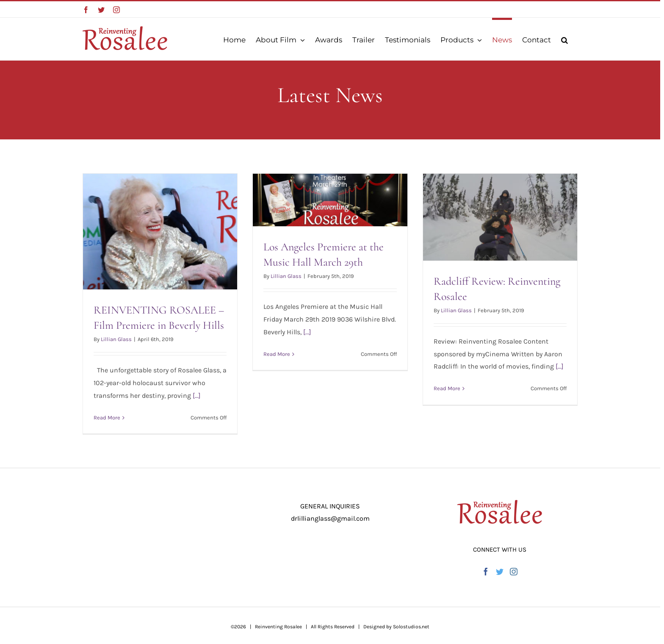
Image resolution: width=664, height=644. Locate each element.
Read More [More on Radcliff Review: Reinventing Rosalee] (447, 388)
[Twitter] (500, 572)
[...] (197, 396)
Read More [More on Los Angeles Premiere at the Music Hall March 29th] (277, 354)
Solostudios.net (411, 627)
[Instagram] (514, 572)
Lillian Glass (116, 339)
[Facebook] (486, 572)
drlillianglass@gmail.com (330, 518)
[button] (564, 39)
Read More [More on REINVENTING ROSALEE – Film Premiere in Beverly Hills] (107, 418)
